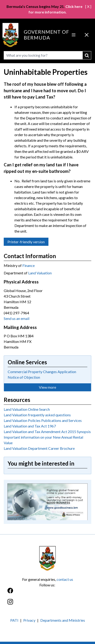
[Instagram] (47, 604)
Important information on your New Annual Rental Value (43, 440)
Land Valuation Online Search (27, 409)
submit (87, 55)
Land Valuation (40, 273)
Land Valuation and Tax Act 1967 (30, 426)
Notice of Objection (24, 377)
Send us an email (17, 318)
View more (47, 387)
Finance (29, 265)
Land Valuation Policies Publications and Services (43, 420)
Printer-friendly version (26, 242)
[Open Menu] (74, 35)
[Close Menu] (87, 35)
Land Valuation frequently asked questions (37, 415)
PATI (14, 620)
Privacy (29, 620)
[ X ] (88, 6)
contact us (65, 579)
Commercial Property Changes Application (42, 372)
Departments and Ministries (63, 620)
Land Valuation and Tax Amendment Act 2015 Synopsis (47, 432)
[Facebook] (47, 593)
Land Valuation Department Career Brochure (39, 448)
